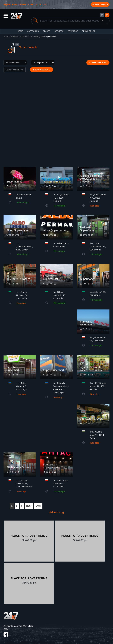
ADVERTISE (73, 31)
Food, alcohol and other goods (32, 36)
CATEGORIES (33, 31)
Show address (42, 70)
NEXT (29, 506)
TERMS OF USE (89, 31)
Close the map (98, 63)
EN (107, 15)
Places (47, 31)
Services (59, 31)
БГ (102, 15)
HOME (20, 31)
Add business (100, 4)
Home (6, 36)
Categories (14, 36)
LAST (38, 506)
